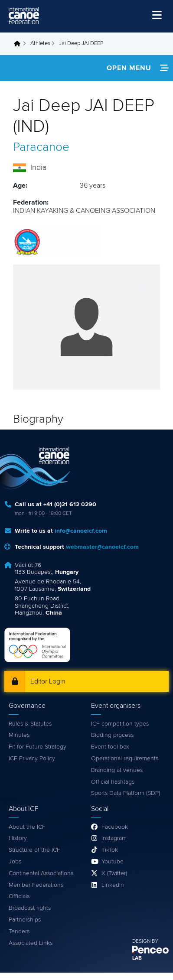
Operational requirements (125, 759)
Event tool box (110, 747)
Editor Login (48, 681)
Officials (19, 896)
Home (20, 44)
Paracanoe (41, 147)
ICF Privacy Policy (32, 759)
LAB (137, 958)
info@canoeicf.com (81, 531)
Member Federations (36, 885)
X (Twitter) (114, 873)
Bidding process (112, 735)
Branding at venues (117, 770)
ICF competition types (120, 724)
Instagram (114, 838)
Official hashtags (113, 782)
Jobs (15, 862)
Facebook (115, 827)
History (18, 838)
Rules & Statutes (30, 724)
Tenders (19, 931)
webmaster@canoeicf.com (102, 547)
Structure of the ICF (34, 850)
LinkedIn (113, 885)
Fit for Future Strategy (38, 747)
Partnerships (25, 920)
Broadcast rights (30, 908)
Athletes (40, 44)
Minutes (19, 735)
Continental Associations (41, 873)
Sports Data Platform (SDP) (126, 793)
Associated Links (31, 943)
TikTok (110, 850)
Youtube (113, 862)
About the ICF (27, 827)
